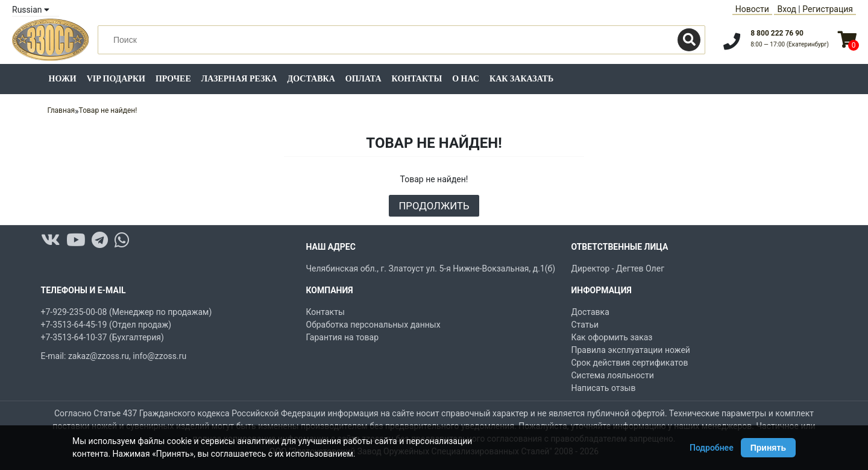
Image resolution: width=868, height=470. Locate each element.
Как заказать (521, 79)
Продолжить (434, 206)
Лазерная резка (239, 79)
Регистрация (828, 9)
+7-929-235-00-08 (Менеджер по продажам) (127, 312)
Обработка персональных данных (373, 325)
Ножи (63, 79)
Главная (61, 110)
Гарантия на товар (343, 337)
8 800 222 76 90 (777, 33)
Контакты (417, 79)
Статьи (585, 325)
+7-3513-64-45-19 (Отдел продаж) (106, 325)
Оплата (363, 79)
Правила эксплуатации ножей (631, 350)
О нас (466, 79)
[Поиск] (689, 40)
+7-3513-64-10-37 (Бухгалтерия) (102, 337)
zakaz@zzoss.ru (99, 356)
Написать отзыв (604, 388)
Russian (31, 10)
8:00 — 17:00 (790, 44)
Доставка (311, 79)
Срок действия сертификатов (630, 363)
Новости (752, 9)
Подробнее (712, 448)
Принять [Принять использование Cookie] (768, 448)
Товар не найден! (108, 110)
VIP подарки (116, 79)
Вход (786, 9)
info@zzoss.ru (159, 356)
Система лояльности (613, 375)
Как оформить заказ (612, 337)
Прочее (173, 79)
